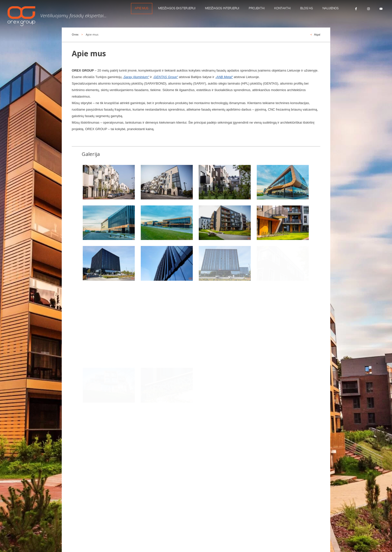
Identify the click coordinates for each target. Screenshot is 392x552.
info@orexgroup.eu (243, 490)
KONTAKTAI (282, 8)
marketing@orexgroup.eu (247, 499)
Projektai (257, 8)
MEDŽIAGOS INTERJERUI (222, 8)
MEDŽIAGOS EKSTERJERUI (177, 8)
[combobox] (161, 411)
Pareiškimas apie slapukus (132, 534)
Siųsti (315, 446)
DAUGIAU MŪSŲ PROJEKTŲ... (93, 381)
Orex (75, 34)
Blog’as (307, 8)
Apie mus (142, 8)
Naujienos (331, 8)
